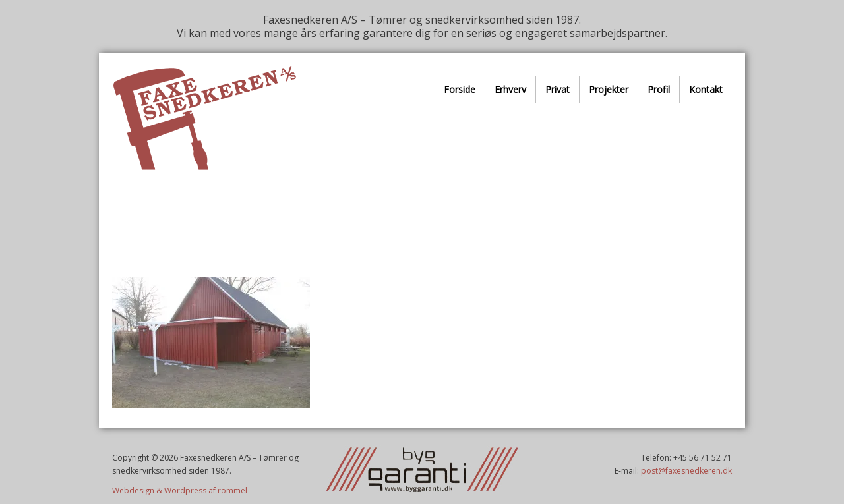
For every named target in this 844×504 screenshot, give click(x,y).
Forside (460, 89)
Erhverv (510, 89)
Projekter (609, 89)
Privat (558, 89)
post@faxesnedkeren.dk (686, 471)
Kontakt (706, 89)
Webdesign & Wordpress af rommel (180, 490)
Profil (659, 89)
